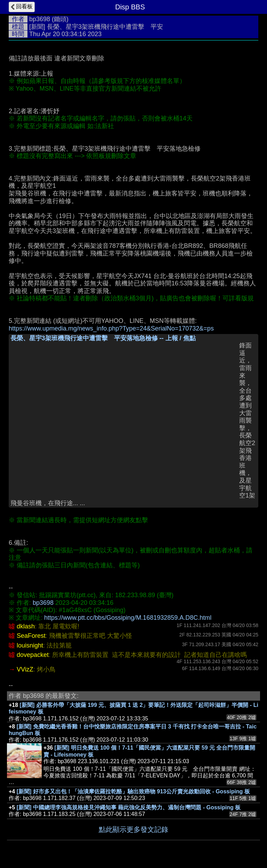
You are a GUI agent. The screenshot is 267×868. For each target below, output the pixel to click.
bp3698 (40, 19)
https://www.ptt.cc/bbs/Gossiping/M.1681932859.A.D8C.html (128, 618)
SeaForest (31, 636)
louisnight (30, 645)
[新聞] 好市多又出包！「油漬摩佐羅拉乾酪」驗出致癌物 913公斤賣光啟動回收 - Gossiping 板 (133, 791)
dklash (26, 626)
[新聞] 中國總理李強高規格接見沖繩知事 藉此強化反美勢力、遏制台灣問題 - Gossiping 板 (129, 807)
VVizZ (25, 669)
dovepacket (33, 655)
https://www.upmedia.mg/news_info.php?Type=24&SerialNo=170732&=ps (111, 328)
